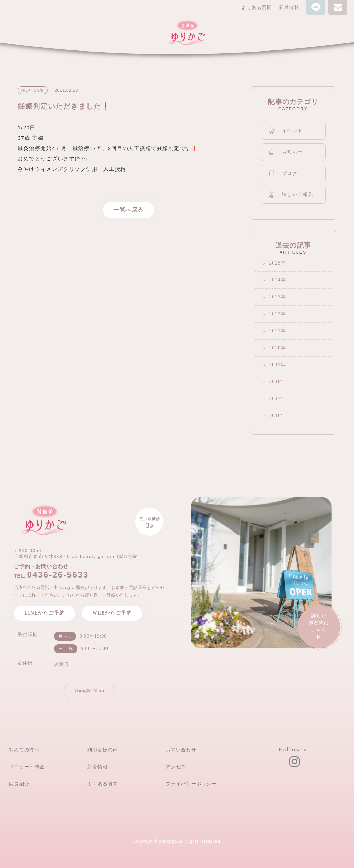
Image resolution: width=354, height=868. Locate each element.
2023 (275, 297)
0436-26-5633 (58, 575)
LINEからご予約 (44, 613)
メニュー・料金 (27, 767)
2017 (275, 399)
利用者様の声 (103, 750)
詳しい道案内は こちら (319, 627)
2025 (275, 263)
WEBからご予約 (112, 613)
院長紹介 (19, 784)
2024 (275, 280)
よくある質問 (257, 7)
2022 (275, 314)
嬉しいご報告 (291, 195)
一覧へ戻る (129, 210)
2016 (275, 415)
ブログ (283, 174)
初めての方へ (24, 750)
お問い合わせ (181, 750)
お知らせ (286, 152)
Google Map (90, 690)
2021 (275, 331)
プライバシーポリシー (191, 784)
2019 (275, 365)
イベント (286, 131)
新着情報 (289, 7)
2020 (275, 348)
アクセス (176, 767)
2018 (275, 382)
